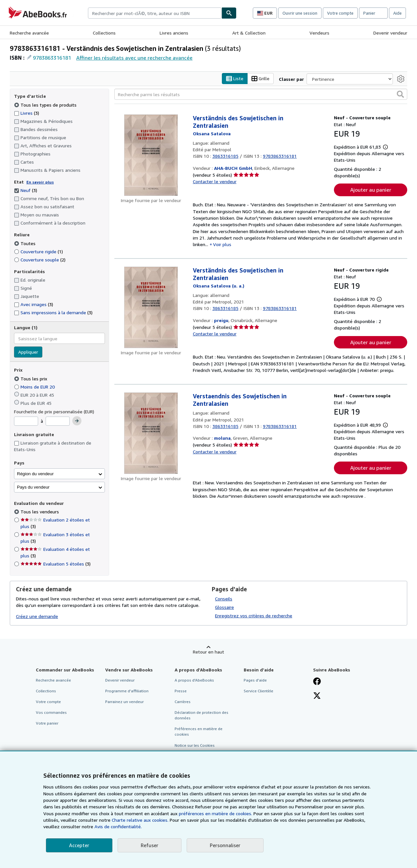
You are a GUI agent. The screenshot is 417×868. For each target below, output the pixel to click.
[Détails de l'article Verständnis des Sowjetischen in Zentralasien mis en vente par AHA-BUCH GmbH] (151, 155)
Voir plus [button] (222, 245)
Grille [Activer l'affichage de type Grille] (260, 79)
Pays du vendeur (33, 487)
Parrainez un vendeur (124, 702)
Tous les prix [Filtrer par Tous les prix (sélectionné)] (31, 379)
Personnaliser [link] (225, 845)
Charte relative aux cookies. (141, 820)
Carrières (183, 702)
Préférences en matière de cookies (199, 732)
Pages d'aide (255, 680)
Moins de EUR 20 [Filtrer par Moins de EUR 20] (35, 387)
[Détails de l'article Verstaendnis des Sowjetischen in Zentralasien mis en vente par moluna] (151, 434)
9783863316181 (52, 58)
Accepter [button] (79, 845)
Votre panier (47, 723)
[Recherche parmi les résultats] (261, 95)
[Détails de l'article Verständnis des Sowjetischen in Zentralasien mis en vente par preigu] (151, 308)
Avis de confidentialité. (118, 826)
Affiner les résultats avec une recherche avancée (134, 58)
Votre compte (340, 13)
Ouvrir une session (300, 13)
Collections (104, 33)
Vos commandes (51, 713)
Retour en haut (208, 652)
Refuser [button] (150, 845)
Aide (397, 13)
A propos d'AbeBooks (194, 680)
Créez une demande (37, 617)
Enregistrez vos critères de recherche (254, 616)
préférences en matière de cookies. (216, 813)
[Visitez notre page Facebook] (317, 682)
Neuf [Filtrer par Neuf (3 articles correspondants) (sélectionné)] (26, 191)
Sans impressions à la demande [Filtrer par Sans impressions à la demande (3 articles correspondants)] (53, 313)
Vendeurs (319, 33)
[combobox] (155, 13)
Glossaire (224, 607)
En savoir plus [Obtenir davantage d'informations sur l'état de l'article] (40, 182)
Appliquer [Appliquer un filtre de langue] (28, 352)
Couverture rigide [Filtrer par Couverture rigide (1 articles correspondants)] (38, 251)
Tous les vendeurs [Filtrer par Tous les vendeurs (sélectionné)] (40, 512)
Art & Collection (249, 33)
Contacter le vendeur (215, 182)
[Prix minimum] (26, 421)
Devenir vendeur (390, 33)
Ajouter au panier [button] (371, 190)
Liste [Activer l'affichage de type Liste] (235, 79)
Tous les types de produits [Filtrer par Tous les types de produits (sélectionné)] (46, 105)
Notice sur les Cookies (195, 745)
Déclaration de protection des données (201, 715)
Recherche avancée (29, 33)
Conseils (224, 599)
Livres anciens (174, 33)
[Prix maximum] (58, 421)
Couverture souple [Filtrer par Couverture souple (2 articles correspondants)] (40, 260)
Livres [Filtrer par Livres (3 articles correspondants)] (27, 113)
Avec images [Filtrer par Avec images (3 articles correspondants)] (34, 305)
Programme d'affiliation (127, 691)
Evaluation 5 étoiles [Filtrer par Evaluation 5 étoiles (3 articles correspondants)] (56, 564)
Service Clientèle (259, 691)
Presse (181, 691)
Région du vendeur (35, 474)
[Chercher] (229, 13)
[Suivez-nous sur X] (317, 696)
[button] (400, 95)
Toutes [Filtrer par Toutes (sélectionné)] (25, 243)
